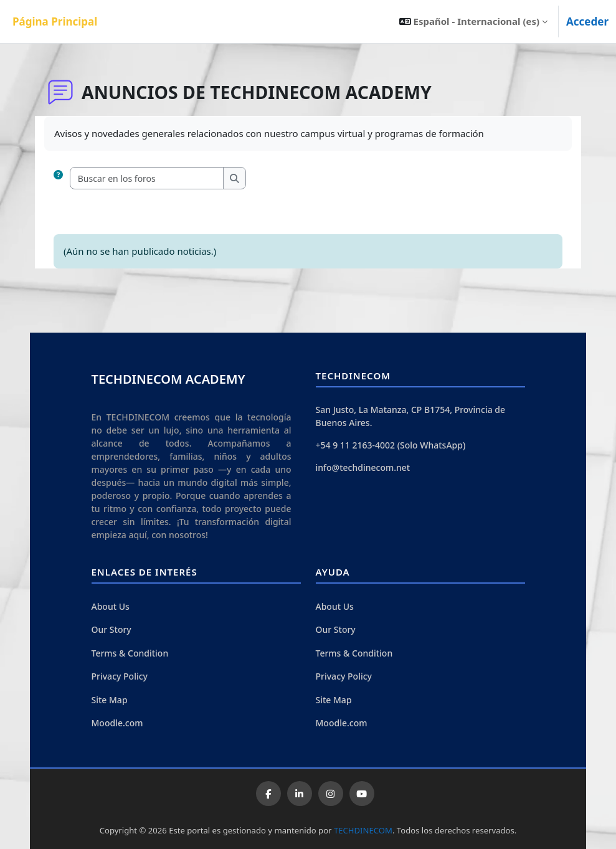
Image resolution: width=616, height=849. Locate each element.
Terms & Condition (130, 653)
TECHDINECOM (363, 830)
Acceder (587, 21)
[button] (473, 21)
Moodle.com (117, 723)
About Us (111, 606)
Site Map (110, 700)
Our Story (111, 629)
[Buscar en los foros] (147, 178)
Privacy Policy (120, 676)
